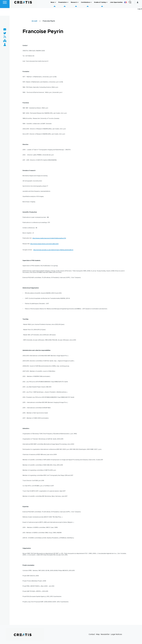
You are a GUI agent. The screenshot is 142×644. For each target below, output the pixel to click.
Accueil (34, 21)
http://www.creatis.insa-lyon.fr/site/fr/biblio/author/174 (49, 238)
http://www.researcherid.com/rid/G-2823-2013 (44, 244)
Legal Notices (116, 634)
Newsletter (105, 634)
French (126, 10)
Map (98, 634)
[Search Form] (130, 10)
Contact (92, 634)
